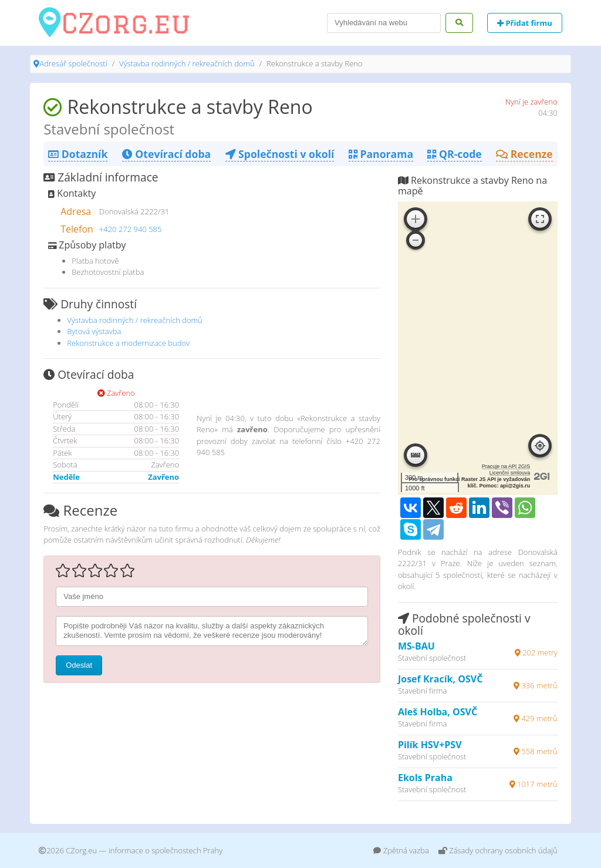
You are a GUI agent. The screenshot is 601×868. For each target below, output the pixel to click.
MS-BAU (416, 646)
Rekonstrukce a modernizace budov (128, 343)
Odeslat (79, 665)
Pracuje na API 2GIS (506, 466)
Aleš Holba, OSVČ (438, 712)
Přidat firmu (525, 23)
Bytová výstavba (94, 331)
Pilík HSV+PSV (430, 745)
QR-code (454, 154)
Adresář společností (73, 63)
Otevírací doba (166, 154)
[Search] (384, 23)
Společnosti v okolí (280, 154)
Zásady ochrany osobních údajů (498, 850)
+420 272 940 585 (131, 229)
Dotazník (78, 154)
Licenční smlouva (510, 473)
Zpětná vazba (401, 850)
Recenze (524, 154)
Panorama (381, 154)
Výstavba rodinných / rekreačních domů (187, 63)
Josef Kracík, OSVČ (440, 679)
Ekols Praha (425, 778)
